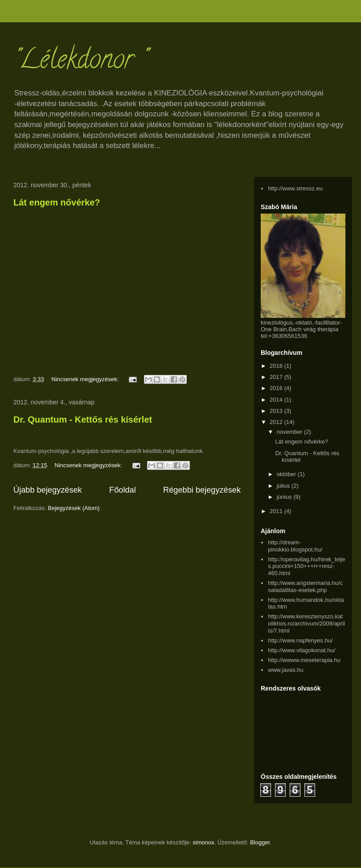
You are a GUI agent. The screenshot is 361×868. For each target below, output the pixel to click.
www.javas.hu (285, 670)
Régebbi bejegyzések (202, 490)
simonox (203, 842)
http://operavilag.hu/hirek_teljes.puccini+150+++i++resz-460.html (306, 566)
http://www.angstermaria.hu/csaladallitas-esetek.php (305, 586)
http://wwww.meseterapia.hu (304, 660)
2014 (277, 400)
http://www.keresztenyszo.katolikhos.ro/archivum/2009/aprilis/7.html (306, 623)
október (287, 474)
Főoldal (123, 490)
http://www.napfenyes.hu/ (300, 640)
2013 (277, 411)
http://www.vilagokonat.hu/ (302, 650)
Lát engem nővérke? (57, 202)
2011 (277, 511)
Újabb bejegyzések (48, 490)
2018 (277, 366)
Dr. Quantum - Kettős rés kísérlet (83, 420)
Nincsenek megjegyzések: (86, 379)
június (285, 497)
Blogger (260, 842)
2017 (277, 377)
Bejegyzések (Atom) (74, 508)
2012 (277, 422)
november (290, 432)
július (284, 486)
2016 (277, 388)
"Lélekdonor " (80, 62)
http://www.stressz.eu (295, 188)
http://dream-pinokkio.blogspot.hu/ (295, 546)
